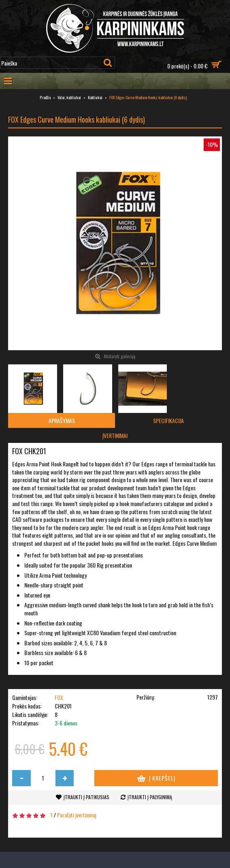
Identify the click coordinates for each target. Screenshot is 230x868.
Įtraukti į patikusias (86, 797)
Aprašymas (62, 420)
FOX (59, 697)
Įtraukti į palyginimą (150, 797)
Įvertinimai (115, 435)
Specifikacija (168, 420)
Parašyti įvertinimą (77, 815)
